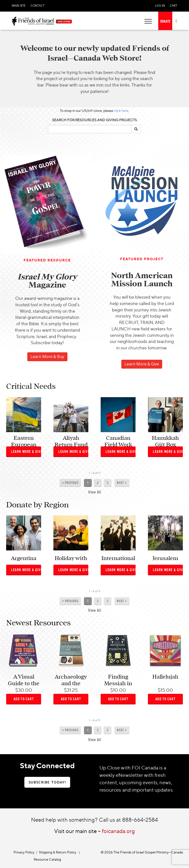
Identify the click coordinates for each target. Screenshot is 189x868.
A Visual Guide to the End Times (24, 683)
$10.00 (118, 690)
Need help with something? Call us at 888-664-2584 (94, 820)
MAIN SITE (19, 6)
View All (95, 492)
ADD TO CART (24, 699)
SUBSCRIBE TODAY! (47, 782)
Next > (122, 483)
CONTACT (38, 6)
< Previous (70, 483)
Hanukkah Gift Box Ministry (165, 445)
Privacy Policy (24, 852)
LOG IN (160, 6)
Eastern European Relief (24, 445)
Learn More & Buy (47, 357)
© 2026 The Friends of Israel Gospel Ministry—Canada (142, 852)
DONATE (165, 21)
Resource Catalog (47, 859)
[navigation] (19, 5)
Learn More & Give (142, 364)
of (96, 473)
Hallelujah (165, 677)
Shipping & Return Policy (58, 852)
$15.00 (165, 690)
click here (121, 111)
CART (173, 6)
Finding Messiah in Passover (118, 683)
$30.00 (24, 690)
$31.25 (71, 690)
